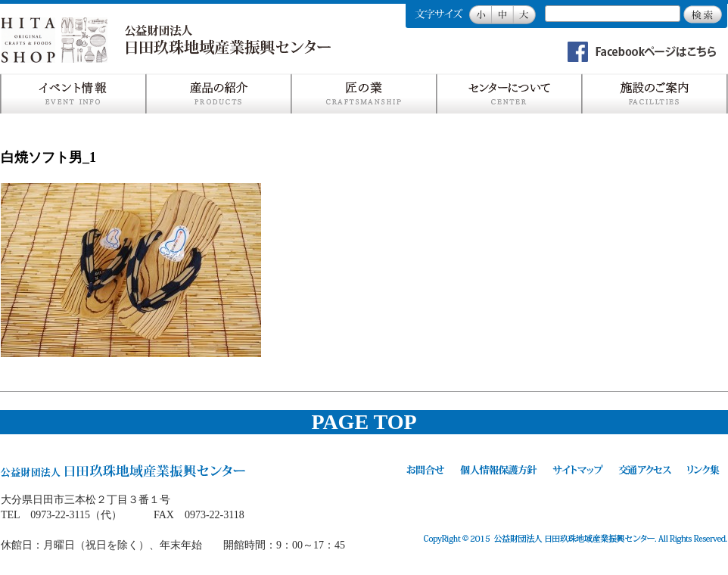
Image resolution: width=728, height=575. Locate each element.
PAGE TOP (364, 422)
